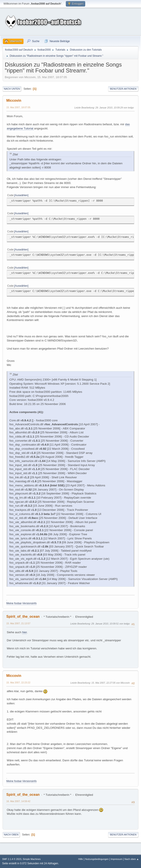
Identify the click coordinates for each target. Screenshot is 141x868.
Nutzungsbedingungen (97, 859)
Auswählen (21, 195)
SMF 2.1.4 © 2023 (12, 859)
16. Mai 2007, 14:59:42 (18, 801)
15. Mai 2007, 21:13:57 (18, 623)
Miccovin (14, 100)
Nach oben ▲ (132, 859)
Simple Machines (32, 859)
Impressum (116, 859)
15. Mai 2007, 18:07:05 (18, 107)
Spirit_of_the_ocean (23, 617)
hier (24, 632)
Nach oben (11, 835)
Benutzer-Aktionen (123, 89)
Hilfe (81, 859)
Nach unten (12, 89)
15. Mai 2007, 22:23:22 (18, 683)
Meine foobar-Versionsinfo (21, 603)
